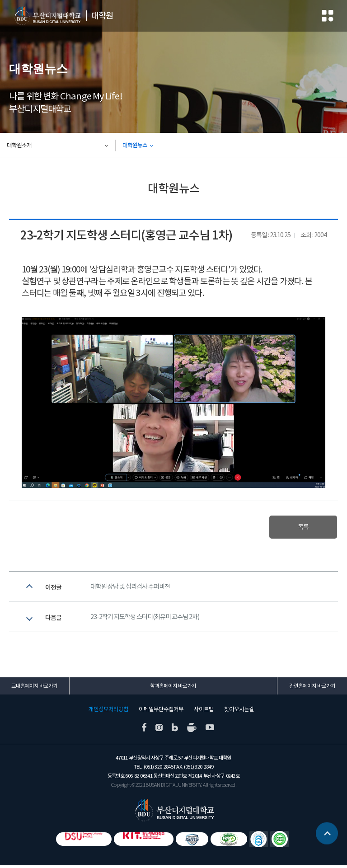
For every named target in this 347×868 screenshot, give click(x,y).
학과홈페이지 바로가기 (173, 689)
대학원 (99, 16)
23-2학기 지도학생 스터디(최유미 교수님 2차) (145, 620)
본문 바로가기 (0, 0)
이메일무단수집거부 (161, 712)
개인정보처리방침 (108, 712)
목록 (301, 527)
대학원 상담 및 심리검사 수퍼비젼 (130, 588)
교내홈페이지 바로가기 (34, 689)
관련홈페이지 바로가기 (312, 689)
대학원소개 (19, 145)
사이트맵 (204, 712)
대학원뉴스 (135, 145)
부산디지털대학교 (45, 16)
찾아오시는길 (239, 712)
